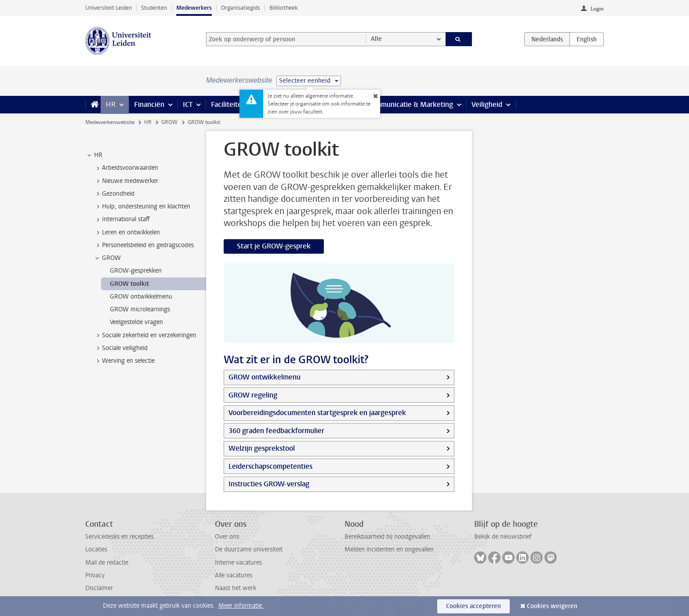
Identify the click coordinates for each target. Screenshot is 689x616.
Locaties (96, 549)
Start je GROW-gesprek (274, 246)
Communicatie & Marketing (410, 104)
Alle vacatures (234, 575)
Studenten (154, 8)
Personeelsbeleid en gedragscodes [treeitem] (144, 245)
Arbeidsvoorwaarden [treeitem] (126, 168)
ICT (188, 104)
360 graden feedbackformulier (276, 431)
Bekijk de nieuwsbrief (503, 537)
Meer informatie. (241, 606)
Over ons (227, 537)
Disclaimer (99, 588)
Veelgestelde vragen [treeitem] (136, 322)
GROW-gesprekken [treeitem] (136, 271)
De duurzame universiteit (249, 549)
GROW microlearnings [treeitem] (140, 309)
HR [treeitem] (94, 155)
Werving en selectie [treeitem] (124, 361)
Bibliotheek (284, 8)
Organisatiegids (241, 8)
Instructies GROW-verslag (269, 484)
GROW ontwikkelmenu (265, 377)
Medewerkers (194, 8)
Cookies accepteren (473, 606)
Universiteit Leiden (109, 8)
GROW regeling (253, 395)
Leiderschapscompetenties (270, 466)
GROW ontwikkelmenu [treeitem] (141, 297)
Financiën (149, 104)
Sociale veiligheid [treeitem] (121, 348)
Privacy (95, 575)
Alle (376, 39)
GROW (169, 122)
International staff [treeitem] (122, 219)
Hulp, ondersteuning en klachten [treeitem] (142, 207)
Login (597, 9)
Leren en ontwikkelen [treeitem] (127, 233)
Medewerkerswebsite (110, 122)
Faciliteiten (228, 104)
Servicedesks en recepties (120, 537)
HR (111, 104)
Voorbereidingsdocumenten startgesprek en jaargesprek (317, 413)
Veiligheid (487, 104)
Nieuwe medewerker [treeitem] (126, 181)
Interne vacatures (238, 563)
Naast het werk (236, 588)
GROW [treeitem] (107, 258)
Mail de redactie (107, 563)
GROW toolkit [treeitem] (129, 284)
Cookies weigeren (552, 606)
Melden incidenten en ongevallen (389, 549)
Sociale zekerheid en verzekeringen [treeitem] (145, 335)
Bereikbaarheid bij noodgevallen (387, 537)
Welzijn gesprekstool (262, 448)
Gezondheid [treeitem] (114, 194)
